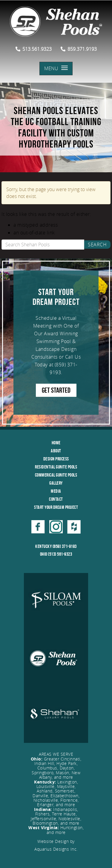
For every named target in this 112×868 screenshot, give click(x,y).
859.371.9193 (79, 49)
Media (56, 491)
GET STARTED (56, 390)
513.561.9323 (34, 49)
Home (56, 443)
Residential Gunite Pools (56, 467)
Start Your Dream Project (56, 507)
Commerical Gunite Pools (56, 475)
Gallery (56, 483)
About (56, 451)
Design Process (56, 459)
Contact (56, 499)
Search (97, 245)
